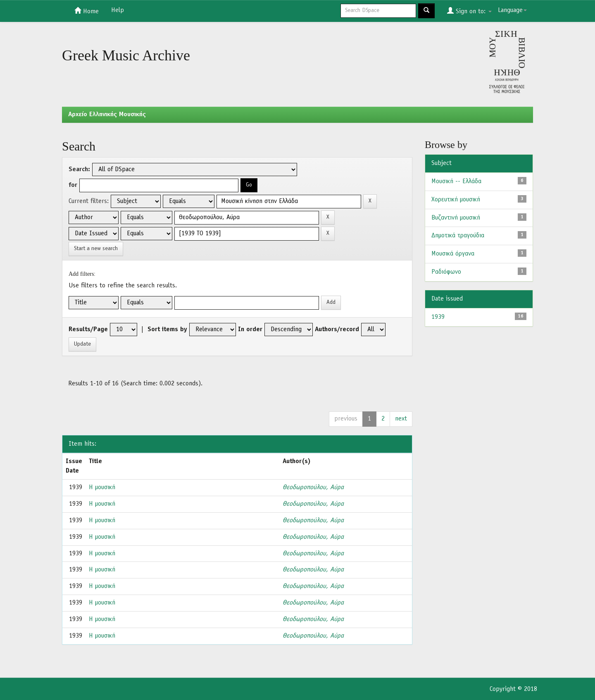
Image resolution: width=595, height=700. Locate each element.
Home (87, 11)
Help (118, 10)
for (73, 185)
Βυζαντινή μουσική (456, 218)
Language (512, 10)
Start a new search (96, 249)
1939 (438, 317)
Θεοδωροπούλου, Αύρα (313, 487)
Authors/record (337, 330)
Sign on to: (469, 11)
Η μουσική (102, 487)
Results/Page (88, 330)
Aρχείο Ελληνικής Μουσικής (107, 115)
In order (250, 330)
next (401, 419)
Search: (79, 170)
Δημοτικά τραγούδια (458, 236)
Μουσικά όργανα (453, 254)
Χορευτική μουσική (456, 200)
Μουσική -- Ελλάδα (456, 182)
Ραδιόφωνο (446, 272)
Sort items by (167, 330)
